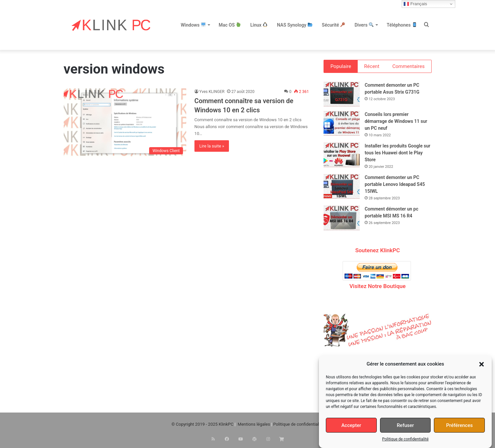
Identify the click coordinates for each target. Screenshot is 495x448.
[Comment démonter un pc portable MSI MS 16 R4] (342, 219)
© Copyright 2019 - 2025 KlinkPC (202, 426)
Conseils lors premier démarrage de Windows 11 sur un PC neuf (396, 122)
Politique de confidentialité (405, 439)
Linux (259, 25)
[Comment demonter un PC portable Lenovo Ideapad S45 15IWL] (342, 187)
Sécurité (334, 25)
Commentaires (408, 66)
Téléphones (402, 25)
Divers (364, 25)
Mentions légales (254, 426)
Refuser (405, 425)
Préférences (459, 425)
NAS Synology (295, 25)
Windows (193, 25)
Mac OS (230, 25)
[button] (482, 364)
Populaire (341, 66)
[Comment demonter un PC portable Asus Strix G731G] (342, 95)
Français (415, 4)
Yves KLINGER (212, 92)
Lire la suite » (212, 146)
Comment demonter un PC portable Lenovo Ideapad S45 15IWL (395, 185)
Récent (372, 66)
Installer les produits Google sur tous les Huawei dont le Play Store (397, 154)
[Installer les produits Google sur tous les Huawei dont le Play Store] (342, 156)
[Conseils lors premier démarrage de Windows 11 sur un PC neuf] (342, 124)
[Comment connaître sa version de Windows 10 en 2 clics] (125, 123)
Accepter (351, 425)
